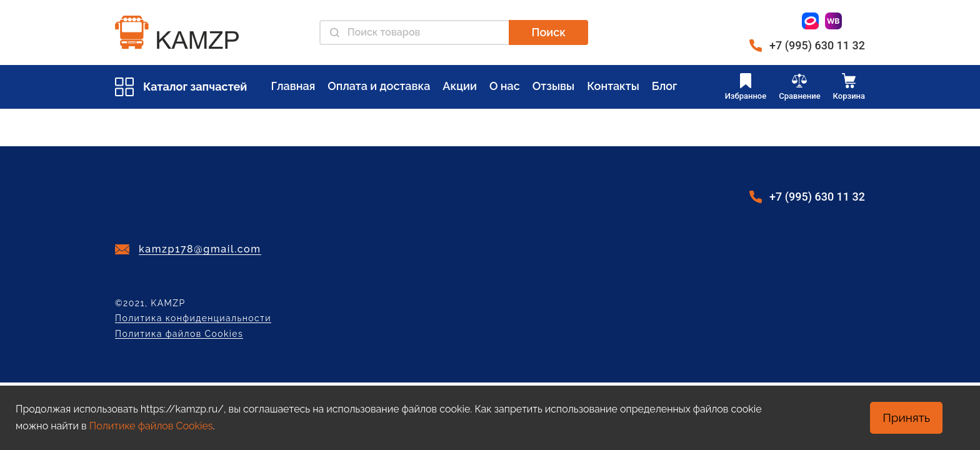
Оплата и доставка (379, 86)
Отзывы (553, 86)
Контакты (613, 86)
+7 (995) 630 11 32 (817, 45)
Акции (460, 86)
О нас (505, 86)
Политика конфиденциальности (193, 318)
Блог (665, 86)
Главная (293, 86)
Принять (906, 417)
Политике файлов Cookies (151, 426)
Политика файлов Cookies (179, 334)
